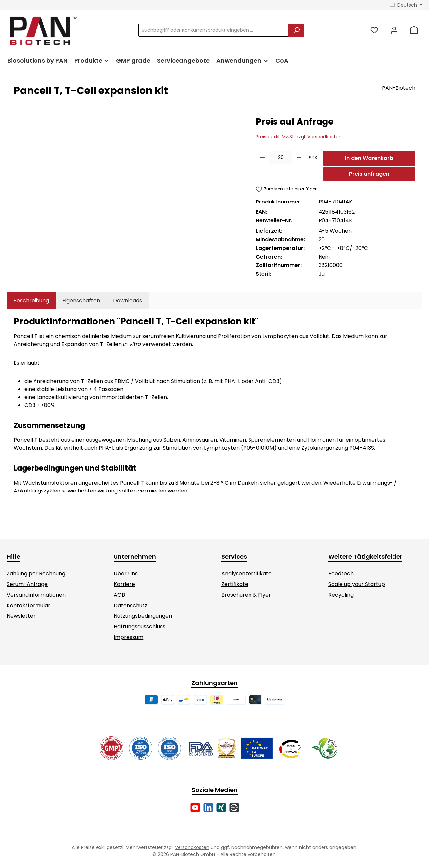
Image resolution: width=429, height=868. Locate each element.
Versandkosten (192, 847)
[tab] (31, 301)
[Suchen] (296, 30)
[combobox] (214, 30)
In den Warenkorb (369, 158)
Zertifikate (235, 584)
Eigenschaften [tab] (81, 300)
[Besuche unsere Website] (234, 808)
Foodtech (341, 574)
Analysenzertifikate (247, 574)
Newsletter (21, 616)
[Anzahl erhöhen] (299, 158)
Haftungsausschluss (140, 627)
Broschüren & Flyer (246, 595)
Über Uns (126, 574)
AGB (119, 595)
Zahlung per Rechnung (36, 574)
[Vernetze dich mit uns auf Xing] (221, 808)
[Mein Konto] (394, 30)
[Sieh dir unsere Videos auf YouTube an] (195, 808)
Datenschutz (131, 605)
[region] (128, 187)
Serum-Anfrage (27, 584)
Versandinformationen (36, 595)
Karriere (124, 584)
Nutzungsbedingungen (143, 616)
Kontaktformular (29, 605)
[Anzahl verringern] (263, 158)
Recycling (341, 595)
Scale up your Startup (357, 584)
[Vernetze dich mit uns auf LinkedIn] (208, 808)
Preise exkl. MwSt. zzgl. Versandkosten (299, 137)
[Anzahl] (281, 158)
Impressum (129, 637)
